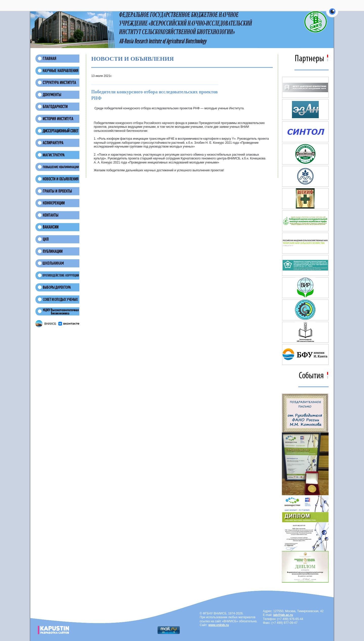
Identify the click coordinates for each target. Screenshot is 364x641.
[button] (332, 14)
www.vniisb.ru (219, 625)
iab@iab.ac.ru (283, 615)
